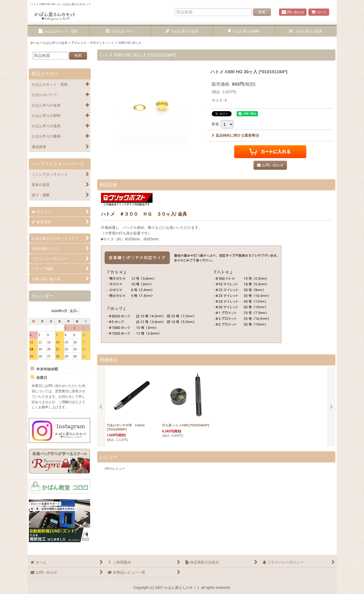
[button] (58, 31)
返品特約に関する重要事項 (235, 135)
